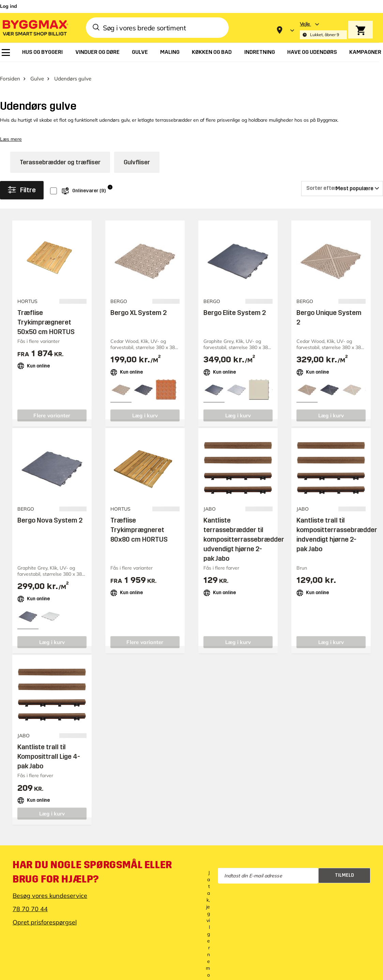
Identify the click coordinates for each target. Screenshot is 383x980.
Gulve (37, 71)
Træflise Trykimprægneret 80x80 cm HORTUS (139, 523)
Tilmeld (344, 868)
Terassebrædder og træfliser (60, 155)
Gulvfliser (137, 155)
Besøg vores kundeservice (50, 888)
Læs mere (11, 132)
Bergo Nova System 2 (50, 513)
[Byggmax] (35, 27)
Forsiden (10, 71)
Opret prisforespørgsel (45, 915)
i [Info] (110, 180)
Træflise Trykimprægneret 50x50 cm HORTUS (46, 315)
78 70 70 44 (30, 902)
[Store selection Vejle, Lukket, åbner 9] (323, 30)
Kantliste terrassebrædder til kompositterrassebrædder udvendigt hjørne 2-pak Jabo (244, 532)
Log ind (9, 6)
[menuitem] (6, 52)
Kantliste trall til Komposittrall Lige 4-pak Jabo (49, 750)
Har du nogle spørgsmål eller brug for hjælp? (92, 865)
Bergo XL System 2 (139, 305)
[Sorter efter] (342, 181)
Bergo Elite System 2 (235, 305)
